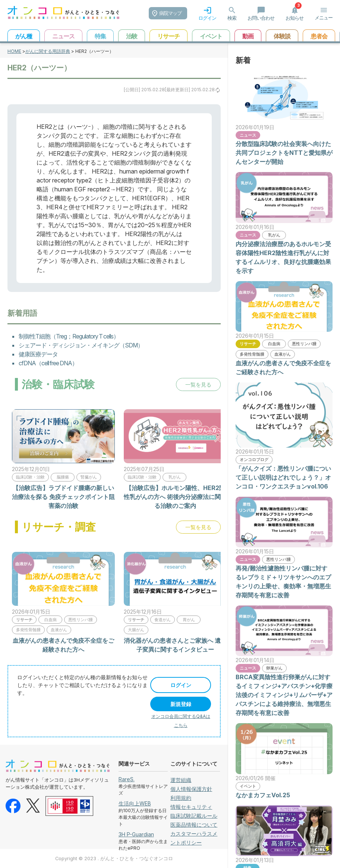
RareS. (127, 779)
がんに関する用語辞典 (48, 51)
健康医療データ (38, 354)
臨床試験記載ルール (194, 816)
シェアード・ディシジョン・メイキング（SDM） (81, 345)
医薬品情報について (194, 825)
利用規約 (181, 798)
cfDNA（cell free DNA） (48, 363)
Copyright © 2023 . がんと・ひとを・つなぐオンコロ (114, 859)
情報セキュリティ (191, 807)
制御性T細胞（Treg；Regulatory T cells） (69, 336)
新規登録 (181, 704)
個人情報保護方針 (191, 789)
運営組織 (181, 780)
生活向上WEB (135, 803)
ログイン (181, 685)
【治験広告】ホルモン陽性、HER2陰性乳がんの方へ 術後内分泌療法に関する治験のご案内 (175, 497)
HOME (14, 51)
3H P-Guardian (136, 834)
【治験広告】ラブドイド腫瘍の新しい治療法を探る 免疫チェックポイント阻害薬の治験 (63, 497)
